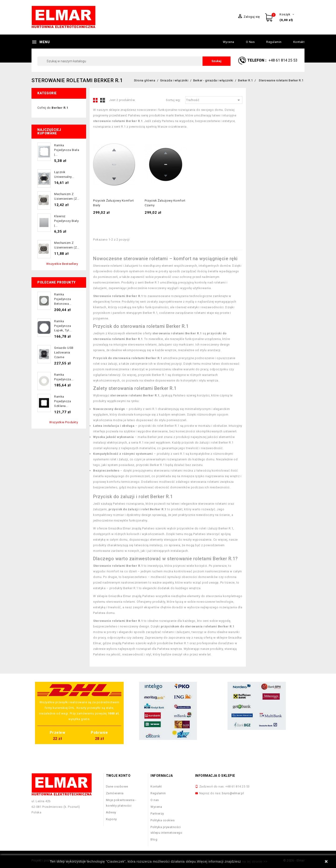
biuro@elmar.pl (233, 793)
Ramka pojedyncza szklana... (63, 401)
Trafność (214, 100)
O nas (250, 42)
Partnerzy (157, 814)
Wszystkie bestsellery (62, 264)
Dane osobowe (117, 786)
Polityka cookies (163, 820)
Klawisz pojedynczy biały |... (66, 221)
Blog (154, 839)
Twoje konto (118, 776)
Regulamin (274, 42)
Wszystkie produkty (64, 422)
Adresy (111, 812)
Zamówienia (115, 793)
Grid (95, 100)
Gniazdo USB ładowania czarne (64, 352)
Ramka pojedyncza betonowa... (63, 299)
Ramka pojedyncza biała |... (67, 150)
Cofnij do (53, 108)
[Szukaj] (134, 61)
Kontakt (299, 42)
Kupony (111, 819)
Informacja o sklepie (215, 776)
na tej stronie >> (255, 861)
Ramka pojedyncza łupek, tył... (63, 326)
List (103, 100)
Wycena (229, 42)
